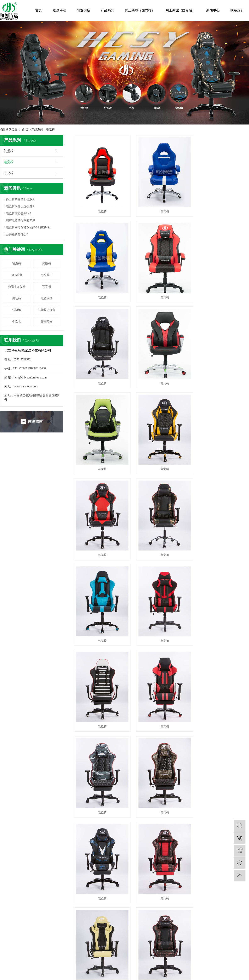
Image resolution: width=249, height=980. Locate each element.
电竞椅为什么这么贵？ (21, 206)
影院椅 (47, 263)
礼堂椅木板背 (47, 310)
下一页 (175, 722)
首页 (39, 10)
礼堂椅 (9, 151)
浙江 (142, 776)
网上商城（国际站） (181, 10)
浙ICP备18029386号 (115, 772)
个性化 (17, 322)
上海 (131, 776)
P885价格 (17, 275)
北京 (137, 776)
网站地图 (129, 769)
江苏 (120, 776)
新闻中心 (213, 10)
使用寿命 (47, 322)
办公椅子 (47, 275)
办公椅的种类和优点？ (21, 199)
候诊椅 (17, 310)
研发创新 (83, 10)
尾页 (188, 722)
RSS (138, 769)
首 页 (25, 130)
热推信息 (106, 769)
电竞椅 (50, 130)
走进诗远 (59, 10)
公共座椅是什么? (17, 234)
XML (145, 769)
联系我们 (237, 10)
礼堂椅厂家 (156, 772)
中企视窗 (218, 772)
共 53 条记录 (123, 722)
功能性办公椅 (17, 287)
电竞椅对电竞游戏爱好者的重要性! (28, 227)
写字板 (47, 287)
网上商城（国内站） (140, 10)
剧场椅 (17, 298)
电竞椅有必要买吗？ (19, 213)
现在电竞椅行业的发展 (21, 220)
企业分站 (118, 769)
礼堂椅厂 (144, 772)
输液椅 (17, 263)
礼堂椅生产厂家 (172, 772)
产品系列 (107, 10)
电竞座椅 (47, 298)
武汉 (126, 776)
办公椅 (9, 173)
